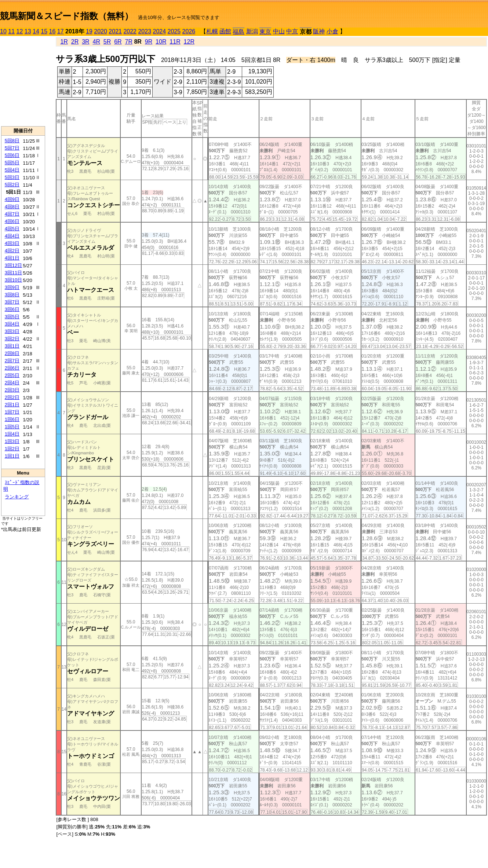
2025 (174, 31)
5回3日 (12, 177)
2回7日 (12, 361)
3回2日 (12, 339)
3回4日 (12, 324)
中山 (279, 31)
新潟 (252, 31)
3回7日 (12, 302)
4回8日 (12, 207)
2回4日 (12, 383)
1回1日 (12, 456)
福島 (238, 32)
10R (161, 42)
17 (61, 31)
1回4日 (12, 434)
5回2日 (12, 185)
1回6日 (12, 419)
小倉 (332, 31)
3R (85, 42)
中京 (292, 31)
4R (96, 42)
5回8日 (12, 141)
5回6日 (12, 155)
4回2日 (12, 251)
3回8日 (12, 295)
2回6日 (12, 368)
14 (36, 31)
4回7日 (12, 214)
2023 (145, 31)
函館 (225, 31)
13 (28, 31)
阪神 (319, 31)
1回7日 (12, 412)
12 (20, 31)
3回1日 (12, 346)
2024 (159, 31)
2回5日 (12, 375)
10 (3, 31)
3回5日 (12, 317)
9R (149, 42)
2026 (189, 31)
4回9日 (12, 199)
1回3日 (12, 441)
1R (64, 42)
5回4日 (12, 170)
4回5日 (12, 229)
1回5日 (12, 427)
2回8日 (12, 353)
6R (118, 42)
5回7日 (12, 148)
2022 (130, 31)
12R (189, 42)
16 (52, 31)
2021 (115, 31)
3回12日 (14, 265)
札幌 (212, 31)
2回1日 (12, 405)
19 (89, 31)
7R (129, 42)
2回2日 (12, 397)
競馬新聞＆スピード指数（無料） (67, 16)
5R (107, 42)
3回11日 (14, 273)
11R (175, 42)
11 (11, 31)
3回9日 (12, 287)
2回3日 (12, 390)
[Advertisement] (23, 81)
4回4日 (12, 236)
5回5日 (12, 163)
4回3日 (12, 243)
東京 (265, 32)
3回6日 (12, 309)
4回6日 (12, 221)
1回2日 (12, 449)
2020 (101, 31)
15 (44, 31)
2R (75, 42)
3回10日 (14, 280)
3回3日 (12, 331)
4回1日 (12, 258)
